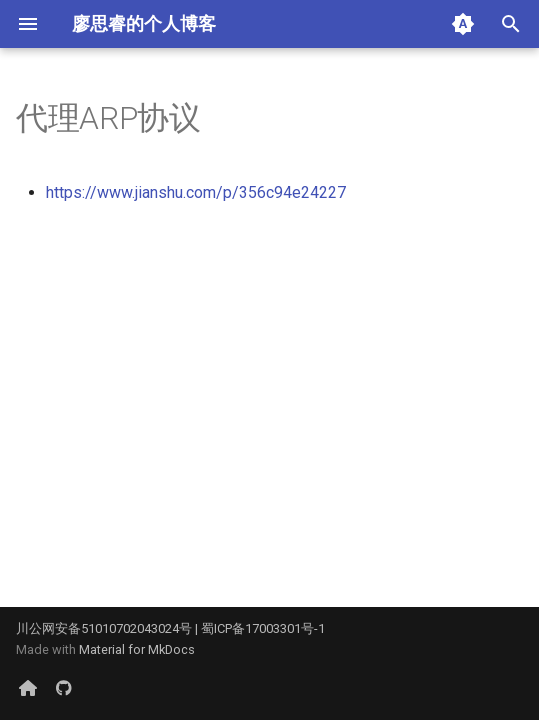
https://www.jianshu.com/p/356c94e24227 (196, 192)
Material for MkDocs (137, 649)
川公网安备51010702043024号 (104, 628)
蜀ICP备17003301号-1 (263, 628)
